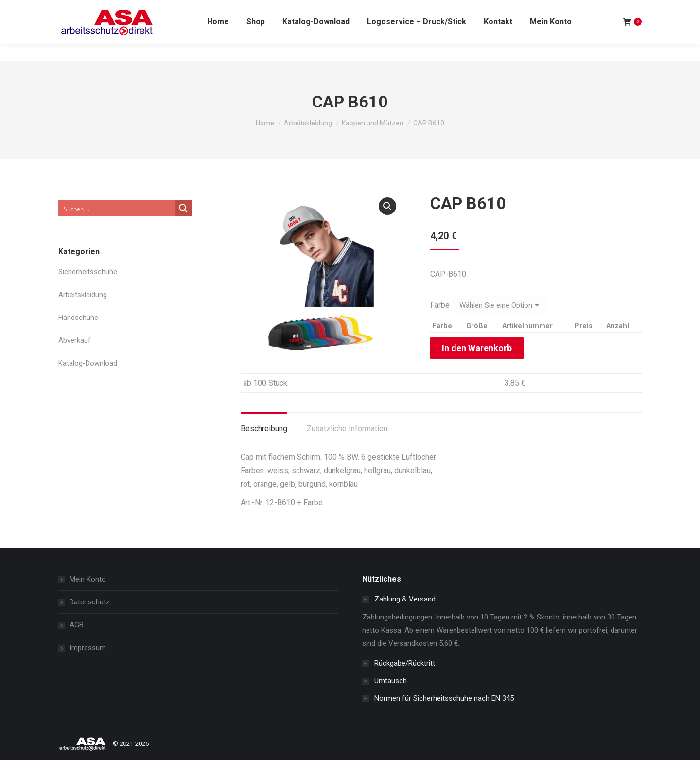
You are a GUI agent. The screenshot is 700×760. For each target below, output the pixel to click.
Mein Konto (88, 579)
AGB (77, 625)
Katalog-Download (88, 363)
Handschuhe (78, 318)
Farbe (440, 305)
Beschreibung (264, 429)
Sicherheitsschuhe (88, 272)
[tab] (264, 424)
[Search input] (117, 208)
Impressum (88, 648)
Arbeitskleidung (83, 295)
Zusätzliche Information (347, 429)
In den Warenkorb (477, 348)
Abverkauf (75, 340)
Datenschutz (90, 602)
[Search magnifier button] (183, 208)
